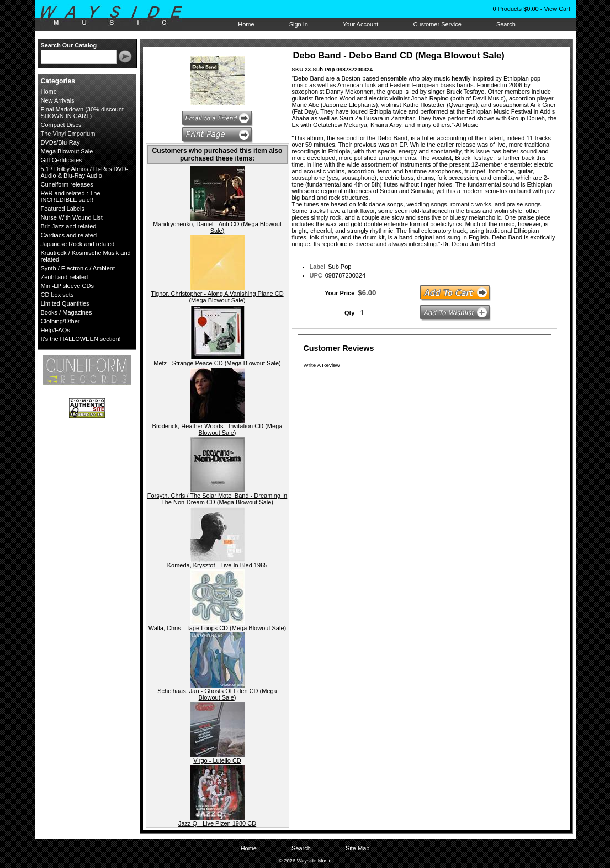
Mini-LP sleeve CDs (67, 286)
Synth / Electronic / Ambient (78, 268)
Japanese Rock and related (78, 244)
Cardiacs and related (69, 235)
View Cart (557, 9)
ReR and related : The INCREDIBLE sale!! (71, 196)
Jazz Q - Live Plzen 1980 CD (217, 823)
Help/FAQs (55, 330)
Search (506, 24)
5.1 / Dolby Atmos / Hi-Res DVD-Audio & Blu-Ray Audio (85, 172)
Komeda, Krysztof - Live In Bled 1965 (218, 565)
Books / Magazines (67, 312)
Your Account (360, 24)
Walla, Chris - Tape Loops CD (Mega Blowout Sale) (217, 628)
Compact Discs (61, 125)
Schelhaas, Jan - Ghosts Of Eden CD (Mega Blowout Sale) (217, 694)
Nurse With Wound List (72, 217)
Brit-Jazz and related (69, 226)
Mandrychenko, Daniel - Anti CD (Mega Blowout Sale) (217, 227)
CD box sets (57, 295)
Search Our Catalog (69, 45)
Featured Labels (63, 209)
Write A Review (322, 365)
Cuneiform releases (67, 184)
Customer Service (437, 24)
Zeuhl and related (65, 277)
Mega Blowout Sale (67, 151)
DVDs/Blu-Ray (60, 142)
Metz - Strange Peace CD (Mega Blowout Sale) (217, 363)
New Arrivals (58, 100)
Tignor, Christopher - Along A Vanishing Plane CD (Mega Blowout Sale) (217, 297)
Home (246, 24)
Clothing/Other (60, 321)
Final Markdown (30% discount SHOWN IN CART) (82, 113)
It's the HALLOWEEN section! (81, 339)
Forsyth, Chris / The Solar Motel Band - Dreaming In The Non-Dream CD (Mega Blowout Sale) (218, 499)
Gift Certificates (62, 160)
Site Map (357, 848)
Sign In (299, 24)
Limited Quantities (65, 303)
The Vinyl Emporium (68, 134)
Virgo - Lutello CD (217, 760)
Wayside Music (117, 16)
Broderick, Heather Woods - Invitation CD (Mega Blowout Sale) (218, 429)
